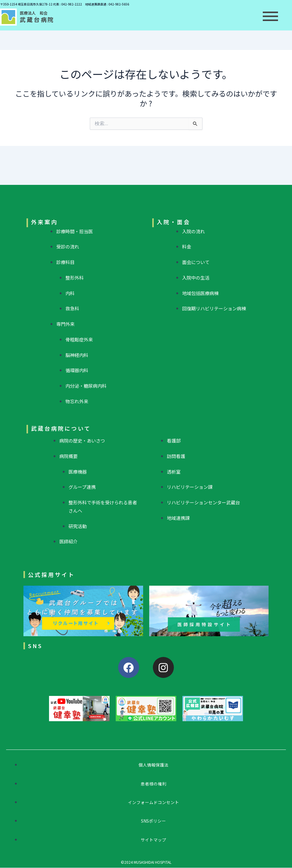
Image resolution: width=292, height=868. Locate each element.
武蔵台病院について (61, 428)
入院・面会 (174, 222)
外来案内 (44, 222)
